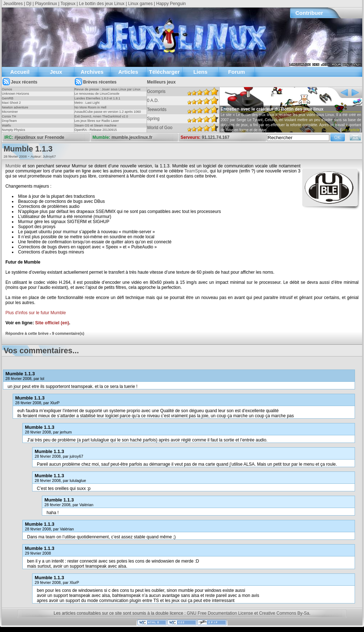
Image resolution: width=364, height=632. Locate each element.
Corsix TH (9, 116)
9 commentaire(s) (68, 333)
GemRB (8, 98)
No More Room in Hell (90, 107)
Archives (92, 72)
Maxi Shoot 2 (11, 103)
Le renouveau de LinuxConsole (97, 94)
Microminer (10, 112)
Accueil (20, 72)
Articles (128, 72)
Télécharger (164, 72)
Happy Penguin (171, 4)
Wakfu (6, 125)
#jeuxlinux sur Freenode (39, 137)
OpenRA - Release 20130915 (96, 130)
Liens (200, 72)
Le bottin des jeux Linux (102, 4)
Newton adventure (15, 107)
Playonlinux (46, 4)
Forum (237, 72)
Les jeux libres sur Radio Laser (97, 121)
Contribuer (309, 13)
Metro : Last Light (87, 103)
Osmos (7, 89)
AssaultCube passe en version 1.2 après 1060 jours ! (108, 114)
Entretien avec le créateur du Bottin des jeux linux (272, 109)
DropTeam (9, 121)
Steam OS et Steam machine (96, 125)
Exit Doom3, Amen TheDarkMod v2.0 (101, 116)
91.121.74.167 (216, 137)
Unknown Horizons (16, 94)
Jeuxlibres (13, 4)
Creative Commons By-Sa (284, 613)
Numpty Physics (14, 130)
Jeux (56, 72)
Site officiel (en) (52, 323)
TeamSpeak (196, 171)
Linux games (140, 4)
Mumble (13, 166)
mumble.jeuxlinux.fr (132, 137)
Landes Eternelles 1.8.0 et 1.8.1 (97, 98)
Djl (29, 4)
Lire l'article (351, 130)
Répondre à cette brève (27, 333)
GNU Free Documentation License (220, 613)
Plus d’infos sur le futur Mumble (36, 313)
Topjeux (68, 4)
